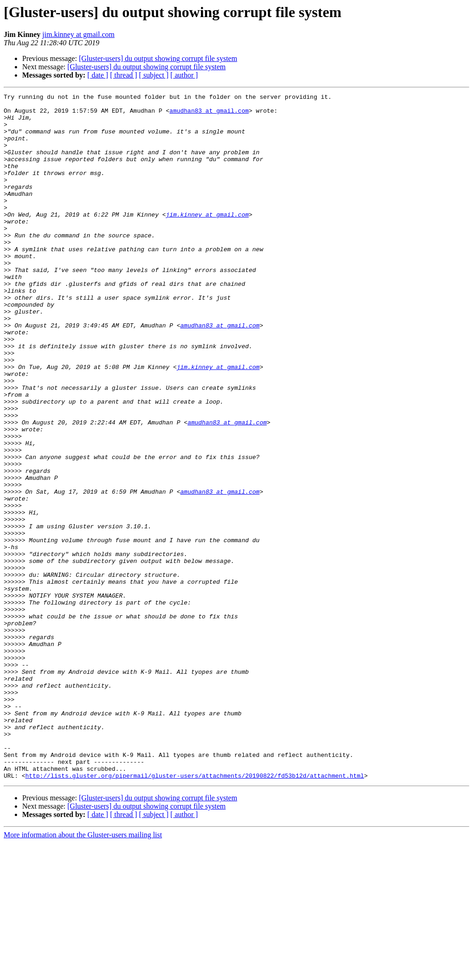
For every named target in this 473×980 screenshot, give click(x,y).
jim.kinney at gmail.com (79, 34)
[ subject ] (154, 75)
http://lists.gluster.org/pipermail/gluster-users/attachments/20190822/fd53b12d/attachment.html (195, 913)
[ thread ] (124, 75)
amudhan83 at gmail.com (209, 115)
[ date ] (98, 75)
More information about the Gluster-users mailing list (83, 972)
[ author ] (184, 75)
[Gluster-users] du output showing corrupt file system (158, 58)
